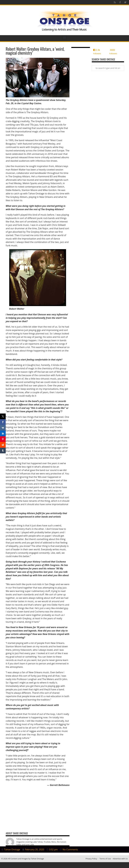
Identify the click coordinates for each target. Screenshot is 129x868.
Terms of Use (105, 859)
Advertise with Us (120, 859)
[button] (65, 37)
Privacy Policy (91, 859)
